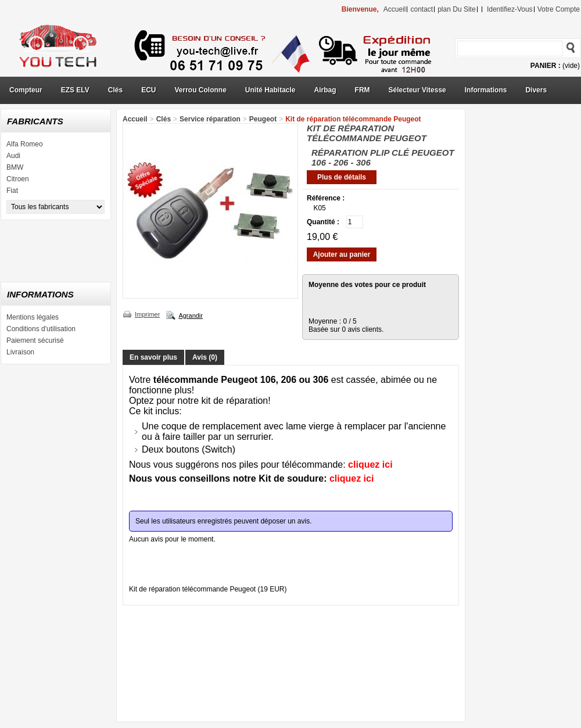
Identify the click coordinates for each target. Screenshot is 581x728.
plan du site (456, 9)
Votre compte (559, 9)
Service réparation (210, 119)
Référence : (326, 198)
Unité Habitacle (270, 90)
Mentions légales (33, 317)
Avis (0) (205, 357)
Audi (13, 156)
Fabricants (35, 121)
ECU (148, 90)
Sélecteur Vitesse (417, 90)
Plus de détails (342, 177)
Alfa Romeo (25, 144)
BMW (15, 167)
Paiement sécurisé (35, 340)
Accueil (135, 119)
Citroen (18, 179)
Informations (486, 90)
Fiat (12, 191)
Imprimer (147, 314)
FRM (363, 90)
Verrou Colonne (201, 90)
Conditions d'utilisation (41, 329)
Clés (115, 90)
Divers (536, 90)
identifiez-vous (510, 9)
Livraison (20, 352)
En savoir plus (153, 357)
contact (422, 9)
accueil (395, 9)
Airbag (325, 90)
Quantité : (323, 222)
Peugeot (263, 119)
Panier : (546, 66)
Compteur (26, 90)
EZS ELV (75, 90)
